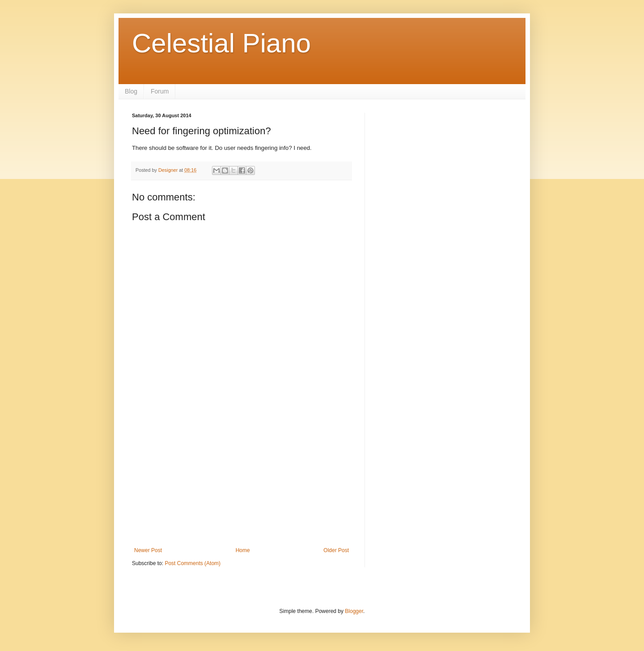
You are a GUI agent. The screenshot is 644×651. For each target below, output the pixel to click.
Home (243, 550)
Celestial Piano (221, 43)
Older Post (336, 550)
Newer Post (148, 550)
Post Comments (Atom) (193, 563)
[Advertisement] (241, 480)
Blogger (354, 611)
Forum (160, 91)
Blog (131, 91)
